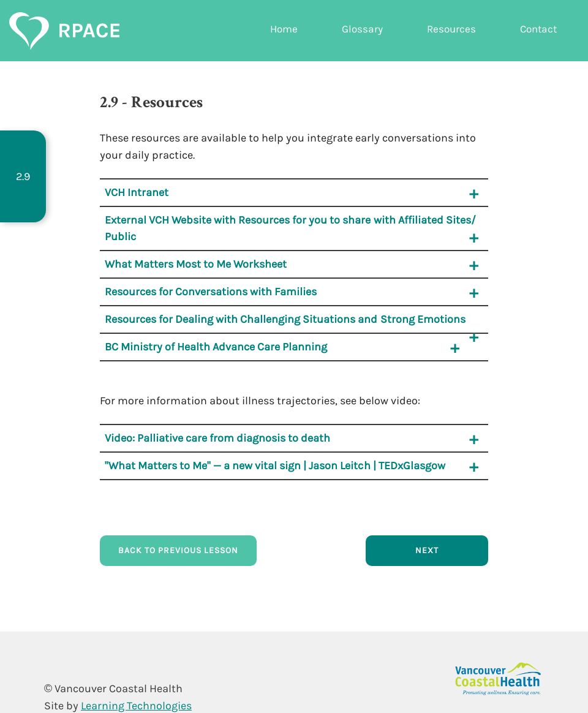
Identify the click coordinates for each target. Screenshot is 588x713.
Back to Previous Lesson (178, 550)
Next (427, 550)
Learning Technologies (136, 706)
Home (284, 29)
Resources (451, 29)
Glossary (362, 29)
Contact (538, 29)
